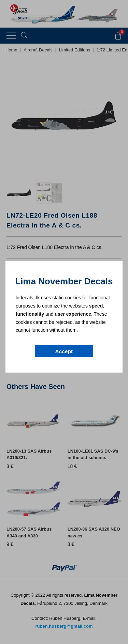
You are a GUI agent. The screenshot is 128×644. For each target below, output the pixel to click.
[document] (64, 322)
